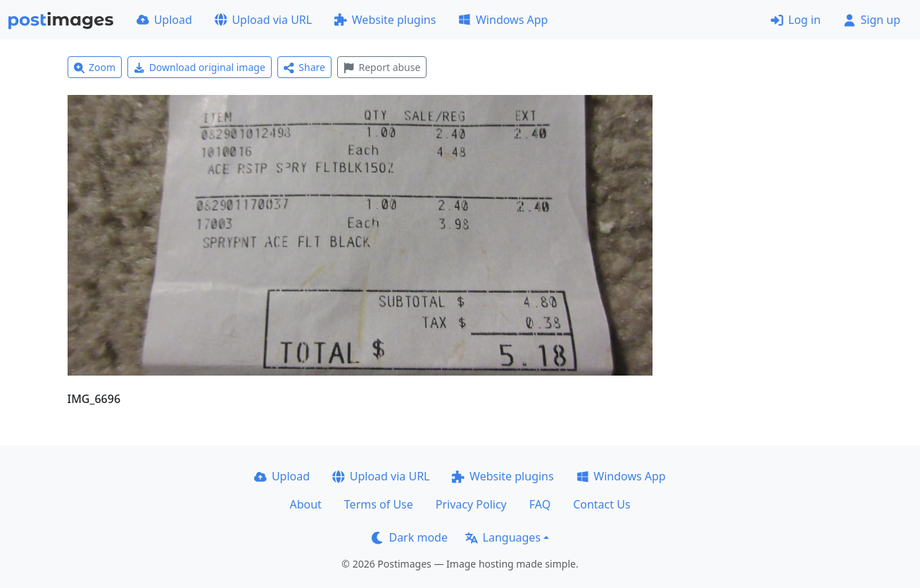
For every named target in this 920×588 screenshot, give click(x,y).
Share (304, 67)
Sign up (872, 20)
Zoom (95, 67)
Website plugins (385, 20)
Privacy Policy (471, 504)
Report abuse (382, 67)
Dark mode (410, 537)
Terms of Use (379, 504)
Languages (503, 537)
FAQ (540, 504)
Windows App (503, 20)
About (305, 504)
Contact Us (601, 504)
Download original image (200, 67)
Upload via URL (263, 20)
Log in (796, 20)
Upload (164, 20)
